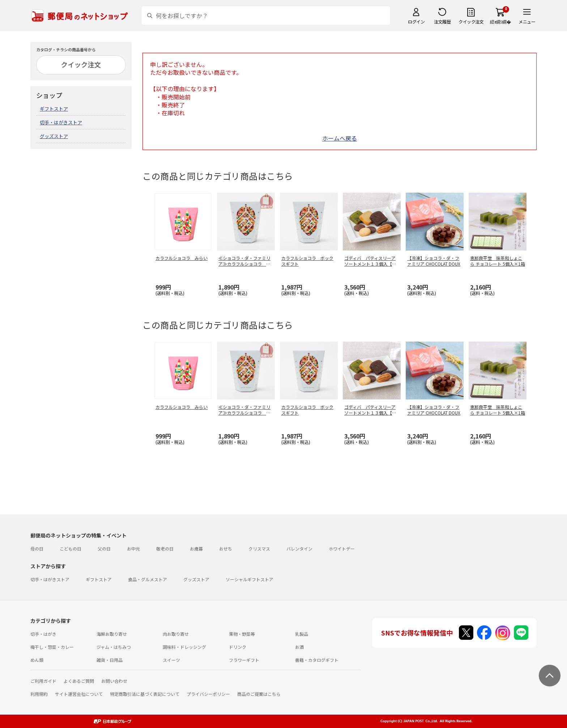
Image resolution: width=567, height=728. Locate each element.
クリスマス (259, 549)
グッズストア (54, 136)
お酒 (299, 647)
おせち (226, 549)
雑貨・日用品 (110, 660)
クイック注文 (471, 22)
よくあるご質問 (79, 681)
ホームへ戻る (340, 138)
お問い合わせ (114, 681)
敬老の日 (165, 549)
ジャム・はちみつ (114, 647)
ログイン (416, 22)
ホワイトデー (342, 549)
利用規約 (39, 694)
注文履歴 (442, 22)
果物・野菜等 (242, 634)
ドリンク (238, 647)
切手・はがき (43, 634)
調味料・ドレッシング (184, 647)
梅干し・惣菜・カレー (52, 647)
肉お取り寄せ (176, 634)
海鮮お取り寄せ (112, 634)
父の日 (104, 549)
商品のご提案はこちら (259, 694)
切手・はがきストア (61, 122)
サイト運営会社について (79, 694)
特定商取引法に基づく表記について (145, 694)
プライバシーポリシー (208, 694)
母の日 (37, 549)
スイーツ (171, 660)
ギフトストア (54, 109)
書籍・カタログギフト (317, 660)
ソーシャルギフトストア (250, 579)
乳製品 (302, 634)
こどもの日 (71, 549)
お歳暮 (196, 549)
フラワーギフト (244, 660)
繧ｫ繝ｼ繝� (500, 22)
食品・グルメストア (148, 579)
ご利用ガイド (43, 681)
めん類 (37, 660)
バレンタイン (299, 549)
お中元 (133, 549)
